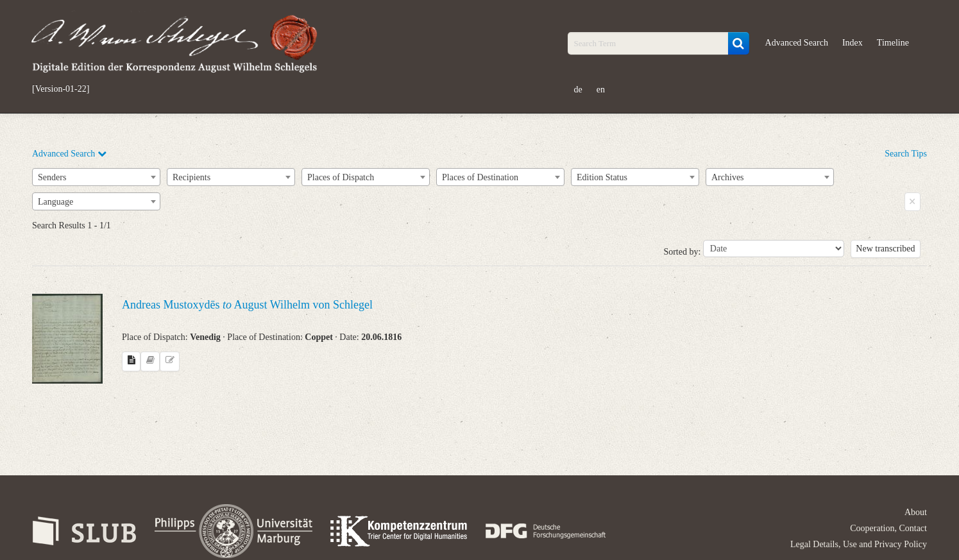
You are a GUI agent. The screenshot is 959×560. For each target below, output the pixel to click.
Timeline (893, 43)
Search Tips (906, 154)
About (916, 512)
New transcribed (885, 249)
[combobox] (96, 177)
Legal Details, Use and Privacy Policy (859, 544)
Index (853, 43)
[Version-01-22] (61, 89)
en (601, 89)
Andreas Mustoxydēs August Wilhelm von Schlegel (247, 305)
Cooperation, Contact (888, 528)
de (578, 89)
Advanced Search (797, 43)
